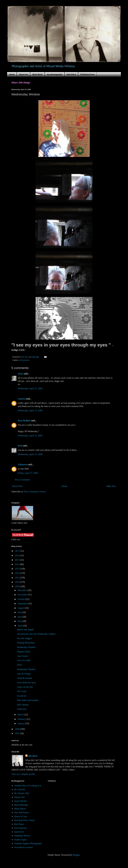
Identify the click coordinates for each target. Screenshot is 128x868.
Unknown (23, 464)
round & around (24, 678)
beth (20, 446)
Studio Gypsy (20, 840)
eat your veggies (25, 638)
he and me (22, 696)
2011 (17, 578)
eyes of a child (24, 660)
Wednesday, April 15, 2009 (30, 388)
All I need (22, 691)
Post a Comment (22, 480)
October (22, 599)
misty (20, 374)
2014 (17, 564)
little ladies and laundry (28, 700)
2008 (17, 729)
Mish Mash (37, 74)
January (21, 723)
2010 (17, 582)
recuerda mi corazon (24, 847)
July (20, 612)
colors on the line (25, 687)
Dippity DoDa (24, 652)
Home (12, 74)
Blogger (76, 855)
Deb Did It (71, 74)
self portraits (24, 360)
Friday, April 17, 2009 (28, 473)
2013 (17, 569)
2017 (17, 551)
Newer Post (17, 486)
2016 (17, 555)
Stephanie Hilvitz (22, 836)
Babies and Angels (26, 629)
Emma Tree (19, 797)
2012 (17, 573)
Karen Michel (20, 801)
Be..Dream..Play (22, 793)
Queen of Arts (21, 816)
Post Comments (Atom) (35, 492)
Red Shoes (19, 824)
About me (24, 74)
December (23, 590)
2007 (17, 733)
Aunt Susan (22, 656)
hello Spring (23, 705)
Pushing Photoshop (26, 643)
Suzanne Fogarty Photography (28, 843)
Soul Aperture (21, 828)
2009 (17, 586)
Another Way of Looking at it (28, 786)
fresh (19, 665)
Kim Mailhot (24, 421)
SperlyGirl (19, 832)
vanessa (21, 399)
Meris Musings (21, 805)
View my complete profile (23, 774)
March (21, 715)
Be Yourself (20, 789)
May (20, 621)
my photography (55, 74)
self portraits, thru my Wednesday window (36, 634)
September (23, 604)
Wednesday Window (26, 647)
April (20, 626)
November (23, 595)
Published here (87, 74)
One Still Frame (21, 813)
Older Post (111, 486)
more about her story (27, 683)
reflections (22, 709)
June (20, 617)
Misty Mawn (20, 809)
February (22, 719)
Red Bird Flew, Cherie (24, 820)
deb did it (33, 756)
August (21, 608)
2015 (17, 560)
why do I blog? (24, 674)
